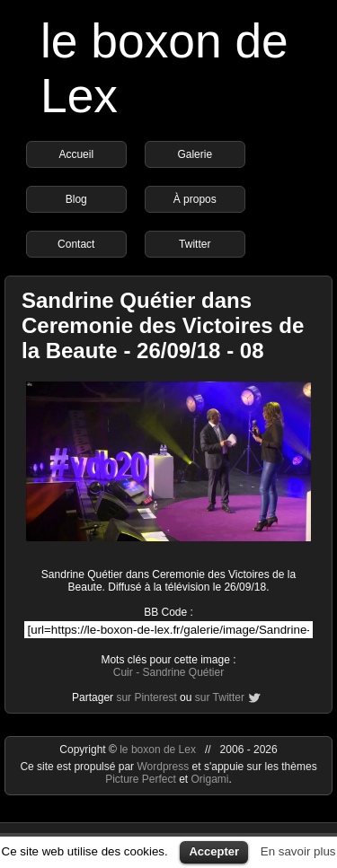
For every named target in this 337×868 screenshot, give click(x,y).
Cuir (123, 672)
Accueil (76, 154)
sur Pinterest (146, 697)
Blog (76, 199)
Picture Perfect (141, 779)
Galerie (195, 154)
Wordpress (164, 767)
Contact (76, 244)
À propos (195, 199)
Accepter (214, 851)
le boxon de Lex (158, 750)
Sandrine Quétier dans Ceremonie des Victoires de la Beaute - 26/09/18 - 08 (163, 325)
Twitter (195, 244)
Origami (210, 779)
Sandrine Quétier (183, 672)
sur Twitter (220, 697)
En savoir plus (298, 851)
